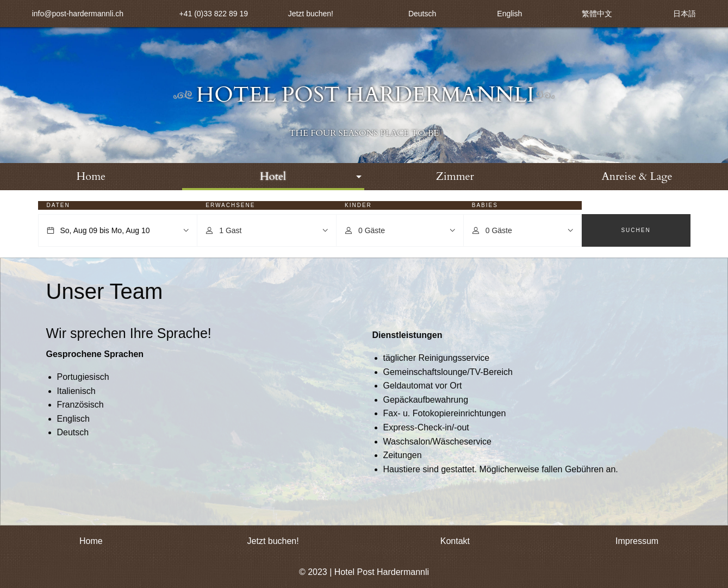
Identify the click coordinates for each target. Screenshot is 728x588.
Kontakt (455, 541)
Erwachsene (230, 205)
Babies (485, 205)
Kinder (358, 205)
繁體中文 (597, 14)
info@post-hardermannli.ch (78, 14)
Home (91, 176)
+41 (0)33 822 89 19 (214, 14)
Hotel (273, 176)
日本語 (685, 14)
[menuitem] (91, 177)
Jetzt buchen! (311, 14)
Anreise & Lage (637, 176)
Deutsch (422, 14)
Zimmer (455, 176)
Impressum (637, 541)
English (509, 14)
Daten (58, 205)
